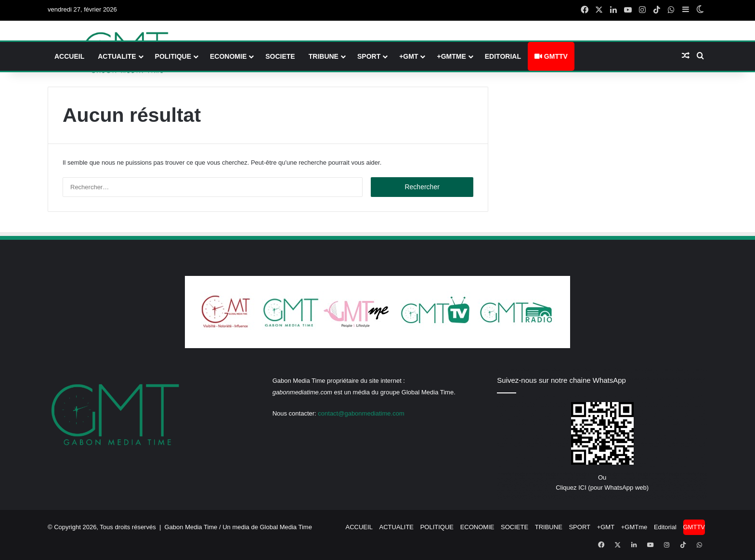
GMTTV (551, 56)
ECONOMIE (228, 56)
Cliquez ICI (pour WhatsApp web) (602, 488)
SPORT (369, 56)
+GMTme (451, 56)
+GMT (409, 56)
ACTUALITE (117, 56)
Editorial (503, 56)
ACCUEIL (69, 56)
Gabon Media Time (191, 527)
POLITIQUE (173, 56)
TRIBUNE (324, 56)
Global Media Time (286, 527)
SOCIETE (280, 56)
